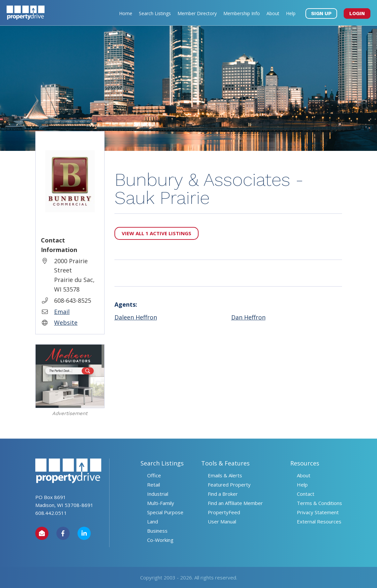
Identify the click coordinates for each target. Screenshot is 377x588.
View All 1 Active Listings (157, 233)
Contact (306, 494)
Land (153, 521)
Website (66, 322)
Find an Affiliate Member (235, 503)
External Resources (319, 521)
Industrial (158, 494)
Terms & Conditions (319, 503)
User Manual (222, 521)
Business (157, 531)
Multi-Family (161, 503)
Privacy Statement (318, 512)
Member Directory (197, 13)
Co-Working (160, 540)
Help (291, 13)
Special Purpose (165, 512)
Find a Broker (223, 494)
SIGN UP (321, 14)
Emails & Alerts (225, 475)
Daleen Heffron (136, 317)
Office (154, 475)
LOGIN (357, 14)
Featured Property (229, 485)
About (273, 13)
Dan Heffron (248, 317)
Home (126, 13)
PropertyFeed (224, 512)
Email (62, 312)
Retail (154, 485)
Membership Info (242, 13)
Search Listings (155, 13)
